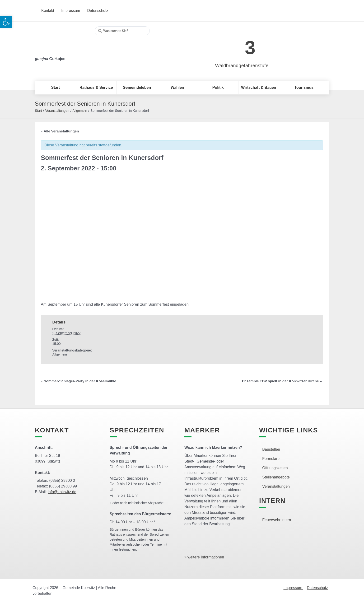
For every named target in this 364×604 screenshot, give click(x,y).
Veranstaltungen (57, 111)
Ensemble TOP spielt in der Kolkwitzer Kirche (282, 381)
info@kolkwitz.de (62, 492)
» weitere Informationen (204, 557)
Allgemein (80, 111)
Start (38, 111)
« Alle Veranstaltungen (60, 131)
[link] (235, 45)
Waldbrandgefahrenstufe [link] (242, 66)
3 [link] (250, 48)
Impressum (293, 588)
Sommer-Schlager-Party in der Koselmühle (79, 381)
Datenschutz (317, 588)
